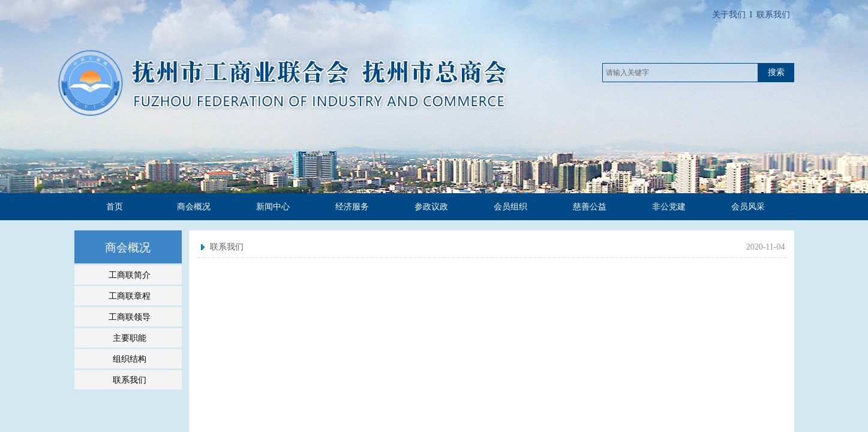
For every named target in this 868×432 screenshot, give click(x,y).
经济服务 (352, 207)
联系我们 (227, 247)
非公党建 (669, 207)
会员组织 (510, 207)
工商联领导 (130, 317)
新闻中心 (273, 207)
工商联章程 (130, 296)
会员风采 (748, 207)
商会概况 (194, 207)
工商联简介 (130, 275)
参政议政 (431, 207)
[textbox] (680, 73)
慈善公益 (590, 207)
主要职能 (130, 338)
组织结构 (130, 359)
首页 (115, 207)
